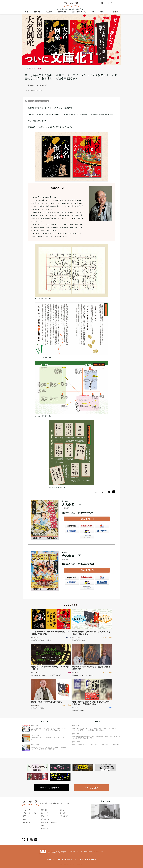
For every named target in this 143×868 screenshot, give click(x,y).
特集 (93, 12)
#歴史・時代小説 (37, 90)
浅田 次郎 (31, 101)
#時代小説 (58, 675)
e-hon (87, 531)
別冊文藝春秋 (64, 816)
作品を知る (49, 12)
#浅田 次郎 (76, 675)
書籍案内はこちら (52, 788)
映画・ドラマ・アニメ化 (79, 12)
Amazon (72, 526)
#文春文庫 (49, 640)
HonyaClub (102, 531)
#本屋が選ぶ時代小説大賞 (38, 675)
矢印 (65, 754)
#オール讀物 (50, 675)
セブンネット (102, 526)
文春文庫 (46, 101)
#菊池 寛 (91, 675)
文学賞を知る (62, 12)
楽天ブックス (87, 526)
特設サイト (104, 12)
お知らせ (26, 819)
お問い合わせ (28, 822)
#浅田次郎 (35, 640)
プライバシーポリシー (31, 813)
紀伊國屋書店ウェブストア (72, 531)
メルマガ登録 (91, 788)
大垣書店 (87, 536)
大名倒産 (38, 101)
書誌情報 (115, 12)
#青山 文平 (83, 710)
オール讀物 (63, 813)
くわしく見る (86, 519)
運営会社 (26, 816)
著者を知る (37, 12)
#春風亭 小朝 (83, 675)
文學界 (62, 810)
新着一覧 (44, 810)
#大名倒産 (42, 640)
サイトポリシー (28, 810)
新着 (27, 12)
